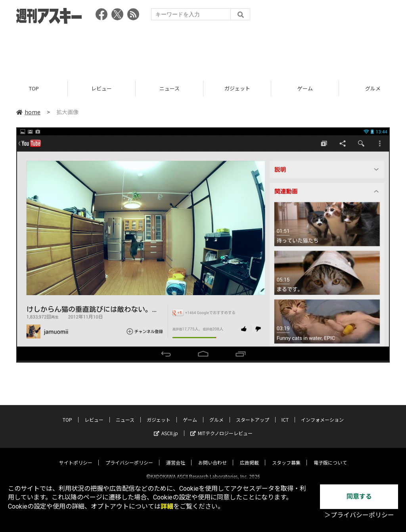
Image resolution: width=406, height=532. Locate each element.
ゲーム (305, 88)
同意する (359, 496)
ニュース (169, 88)
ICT (285, 413)
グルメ (216, 413)
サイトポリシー (76, 456)
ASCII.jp (166, 426)
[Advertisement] (203, 50)
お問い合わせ (213, 456)
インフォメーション (322, 413)
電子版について (330, 456)
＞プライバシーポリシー (359, 515)
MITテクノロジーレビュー (221, 426)
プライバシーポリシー (129, 456)
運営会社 (176, 456)
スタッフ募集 (286, 456)
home (28, 112)
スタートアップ (253, 413)
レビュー (101, 88)
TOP (34, 88)
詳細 (167, 506)
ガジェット (237, 88)
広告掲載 (249, 456)
